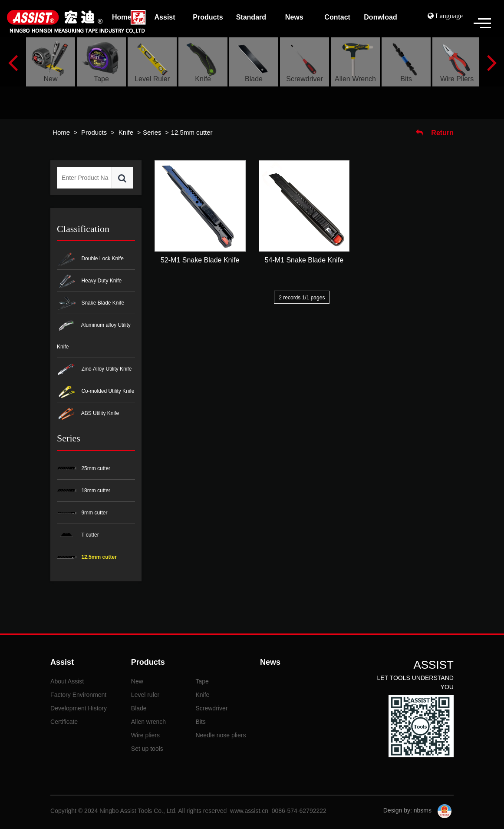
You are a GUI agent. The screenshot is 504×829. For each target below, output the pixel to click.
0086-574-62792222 (299, 811)
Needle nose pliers (221, 735)
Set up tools (147, 749)
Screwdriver (211, 708)
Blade (139, 708)
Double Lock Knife (90, 259)
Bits (200, 722)
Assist (62, 662)
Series (152, 132)
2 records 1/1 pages (302, 298)
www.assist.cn (249, 811)
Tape (202, 681)
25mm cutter (84, 469)
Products (95, 132)
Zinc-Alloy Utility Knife (94, 370)
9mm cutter (82, 513)
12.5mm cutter (192, 132)
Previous (13, 62)
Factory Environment (78, 695)
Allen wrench (148, 722)
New (137, 681)
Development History (79, 708)
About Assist (67, 681)
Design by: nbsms (408, 810)
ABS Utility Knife (88, 414)
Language (448, 16)
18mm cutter (84, 491)
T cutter (78, 535)
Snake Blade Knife (91, 303)
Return (435, 133)
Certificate (64, 722)
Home (61, 132)
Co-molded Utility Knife (96, 392)
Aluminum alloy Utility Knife (94, 335)
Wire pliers (145, 735)
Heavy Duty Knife (89, 281)
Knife (125, 132)
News (270, 662)
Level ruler (145, 695)
